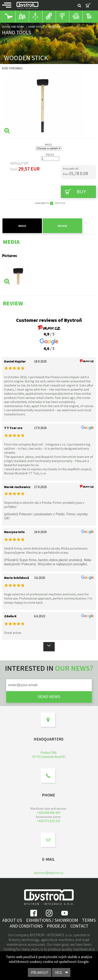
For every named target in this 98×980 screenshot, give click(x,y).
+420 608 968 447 (48, 813)
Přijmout (40, 972)
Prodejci (57, 926)
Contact (79, 926)
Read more (55, 27)
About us (12, 920)
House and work (13, 27)
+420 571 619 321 (48, 821)
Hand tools (36, 27)
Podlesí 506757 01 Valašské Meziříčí (49, 755)
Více (59, 972)
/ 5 (49, 331)
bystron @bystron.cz (49, 873)
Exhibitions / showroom (52, 920)
